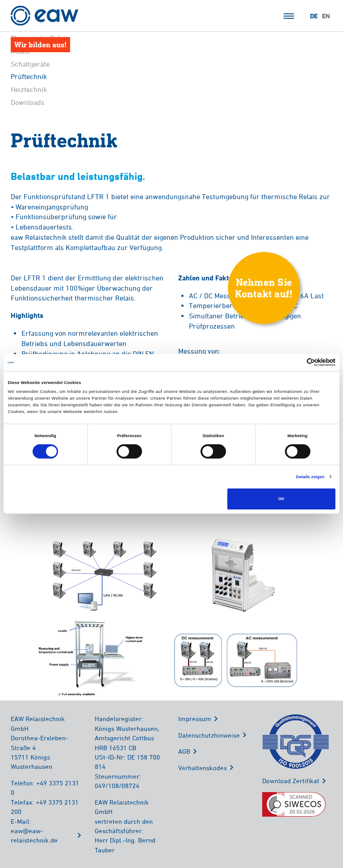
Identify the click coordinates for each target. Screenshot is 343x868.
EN (326, 16)
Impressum (195, 719)
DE (314, 16)
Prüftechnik (29, 77)
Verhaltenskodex (203, 768)
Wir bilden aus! (40, 44)
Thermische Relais (40, 38)
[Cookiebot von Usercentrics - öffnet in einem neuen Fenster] (296, 362)
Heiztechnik (29, 89)
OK (281, 499)
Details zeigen (310, 477)
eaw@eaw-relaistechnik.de (34, 835)
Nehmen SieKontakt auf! (264, 288)
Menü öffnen (289, 16)
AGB (184, 751)
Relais (20, 51)
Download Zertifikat (291, 781)
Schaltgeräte (30, 64)
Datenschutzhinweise (209, 735)
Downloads (28, 102)
